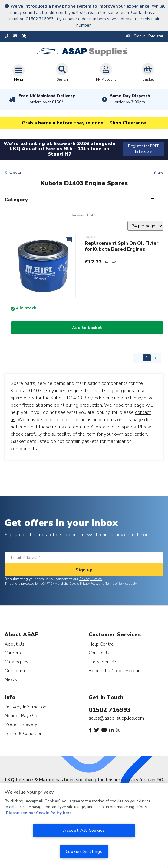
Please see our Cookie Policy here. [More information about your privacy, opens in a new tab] (39, 813)
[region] (84, 826)
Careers (13, 653)
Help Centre (101, 644)
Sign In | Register (145, 36)
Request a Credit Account (115, 671)
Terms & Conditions (25, 733)
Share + (160, 173)
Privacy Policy (89, 584)
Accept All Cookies (84, 830)
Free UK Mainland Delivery (47, 99)
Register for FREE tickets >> (144, 149)
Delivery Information (25, 707)
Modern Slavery (21, 724)
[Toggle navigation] (18, 73)
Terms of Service (117, 584)
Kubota (15, 173)
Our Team (15, 671)
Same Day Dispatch (130, 99)
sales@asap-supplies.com (116, 718)
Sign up (84, 570)
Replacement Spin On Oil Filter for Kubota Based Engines (122, 246)
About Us (15, 644)
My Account (106, 73)
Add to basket (87, 328)
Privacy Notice (91, 579)
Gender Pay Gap (21, 716)
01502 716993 (110, 710)
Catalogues (16, 662)
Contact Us (100, 653)
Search (62, 73)
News (11, 679)
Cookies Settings (84, 851)
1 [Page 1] (147, 358)
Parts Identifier (104, 662)
